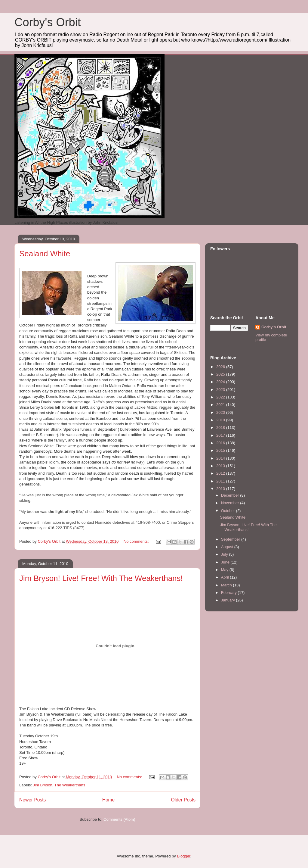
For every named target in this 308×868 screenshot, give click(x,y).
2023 (221, 390)
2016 (221, 443)
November (231, 503)
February (229, 593)
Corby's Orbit (48, 22)
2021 (221, 405)
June (226, 562)
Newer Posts (32, 800)
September (231, 539)
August (228, 547)
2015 (221, 450)
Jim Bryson (43, 785)
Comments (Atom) (119, 819)
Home (109, 800)
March (227, 585)
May (225, 570)
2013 (221, 466)
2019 (221, 420)
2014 (221, 458)
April (226, 577)
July (225, 554)
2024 (221, 382)
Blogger (183, 856)
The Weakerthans (70, 785)
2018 (221, 428)
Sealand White (45, 254)
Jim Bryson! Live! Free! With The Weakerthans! (101, 578)
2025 (221, 374)
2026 (221, 367)
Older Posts (183, 800)
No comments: (137, 541)
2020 (221, 412)
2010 (221, 489)
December (231, 495)
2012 (221, 473)
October (229, 511)
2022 (221, 397)
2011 (221, 481)
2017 (221, 435)
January (229, 600)
